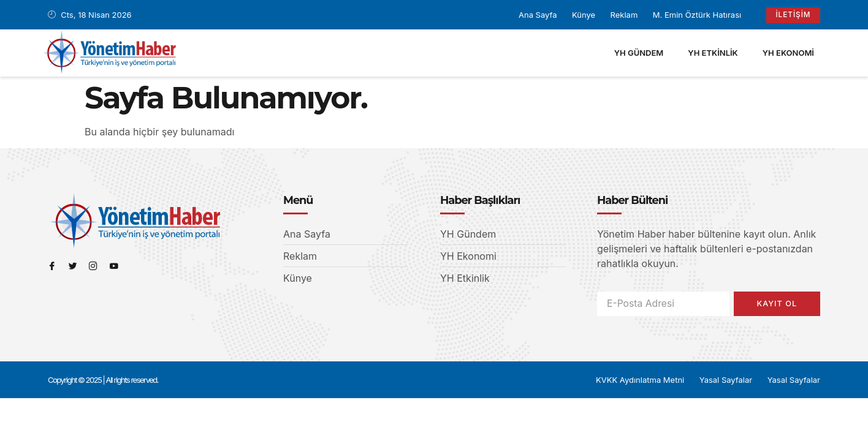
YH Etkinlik (713, 52)
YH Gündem (639, 52)
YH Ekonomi (788, 52)
